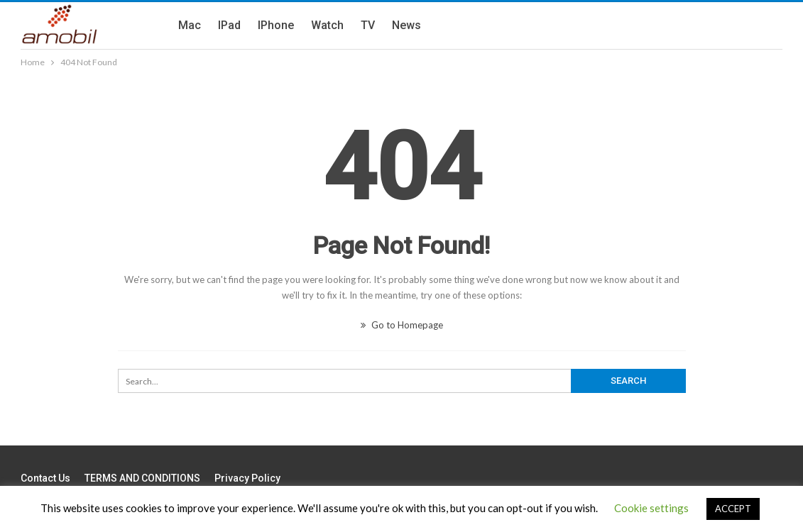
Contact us (45, 478)
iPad (229, 25)
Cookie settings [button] (651, 508)
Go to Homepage (402, 325)
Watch (327, 25)
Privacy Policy (247, 478)
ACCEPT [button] (733, 509)
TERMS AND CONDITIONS (142, 478)
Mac (190, 25)
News (406, 25)
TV (368, 25)
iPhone (276, 25)
